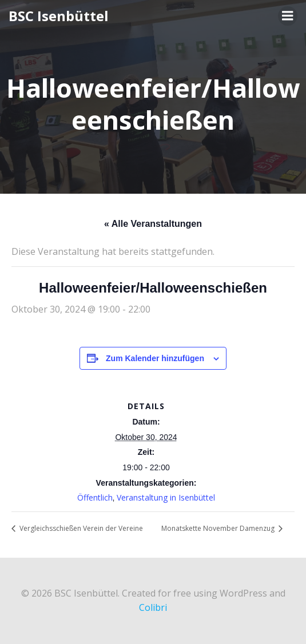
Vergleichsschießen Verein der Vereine (80, 528)
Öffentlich (95, 497)
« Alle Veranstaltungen (153, 224)
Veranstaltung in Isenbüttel (166, 497)
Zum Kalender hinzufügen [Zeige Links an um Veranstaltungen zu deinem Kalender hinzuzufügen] (155, 358)
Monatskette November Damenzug (219, 528)
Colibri (153, 607)
